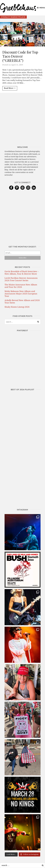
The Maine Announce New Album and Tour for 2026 (21, 286)
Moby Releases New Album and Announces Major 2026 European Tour (21, 294)
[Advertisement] (22, 123)
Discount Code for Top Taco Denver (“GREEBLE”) (20, 56)
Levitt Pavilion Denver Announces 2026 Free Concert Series (21, 279)
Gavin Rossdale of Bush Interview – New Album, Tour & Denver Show (22, 273)
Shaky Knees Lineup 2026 (17, 307)
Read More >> (10, 88)
